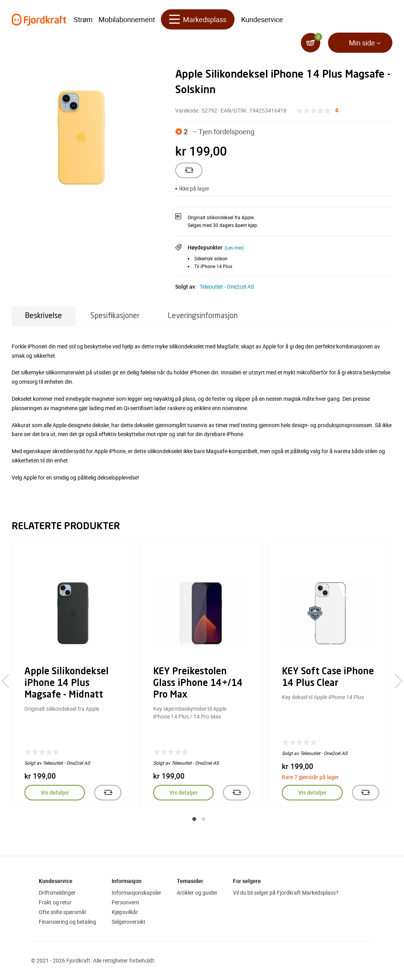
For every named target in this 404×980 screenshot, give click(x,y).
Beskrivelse (44, 316)
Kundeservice (262, 19)
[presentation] (9, 681)
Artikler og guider (197, 893)
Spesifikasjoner (115, 316)
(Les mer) (234, 248)
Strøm (83, 19)
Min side (362, 43)
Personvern (125, 902)
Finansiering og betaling (67, 922)
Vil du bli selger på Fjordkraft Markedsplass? (286, 893)
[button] (194, 819)
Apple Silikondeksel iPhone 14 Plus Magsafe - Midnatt (66, 684)
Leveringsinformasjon (203, 316)
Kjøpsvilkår (125, 912)
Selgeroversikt (129, 922)
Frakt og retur (55, 902)
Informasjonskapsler (136, 893)
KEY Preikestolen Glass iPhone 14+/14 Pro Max (198, 684)
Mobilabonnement (127, 19)
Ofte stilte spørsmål (62, 912)
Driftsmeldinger (57, 893)
